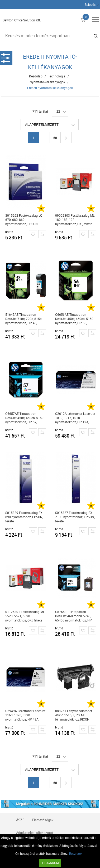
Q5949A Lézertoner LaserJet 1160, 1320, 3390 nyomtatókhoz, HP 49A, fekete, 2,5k (25, 715)
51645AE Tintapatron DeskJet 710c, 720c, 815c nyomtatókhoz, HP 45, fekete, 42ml (23, 319)
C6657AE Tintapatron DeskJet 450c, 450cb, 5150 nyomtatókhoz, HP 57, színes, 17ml (24, 418)
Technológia (57, 76)
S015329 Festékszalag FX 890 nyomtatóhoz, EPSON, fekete (24, 517)
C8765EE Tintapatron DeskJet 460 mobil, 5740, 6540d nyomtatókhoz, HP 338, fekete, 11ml (73, 616)
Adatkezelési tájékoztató (34, 833)
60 (55, 138)
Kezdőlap (36, 76)
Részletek (76, 853)
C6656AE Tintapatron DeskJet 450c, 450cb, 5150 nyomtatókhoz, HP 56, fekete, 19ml (74, 319)
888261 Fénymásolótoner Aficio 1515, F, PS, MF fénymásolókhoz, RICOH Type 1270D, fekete (74, 715)
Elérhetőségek (43, 820)
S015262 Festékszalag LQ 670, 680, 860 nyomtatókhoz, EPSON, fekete (24, 220)
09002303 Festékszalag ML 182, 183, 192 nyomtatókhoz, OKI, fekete (75, 220)
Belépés (90, 4)
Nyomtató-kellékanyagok (47, 82)
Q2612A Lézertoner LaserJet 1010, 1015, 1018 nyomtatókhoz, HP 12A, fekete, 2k (75, 418)
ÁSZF (20, 820)
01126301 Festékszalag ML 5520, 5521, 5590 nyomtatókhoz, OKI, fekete (25, 616)
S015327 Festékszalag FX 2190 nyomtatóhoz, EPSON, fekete (75, 517)
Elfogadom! (50, 863)
